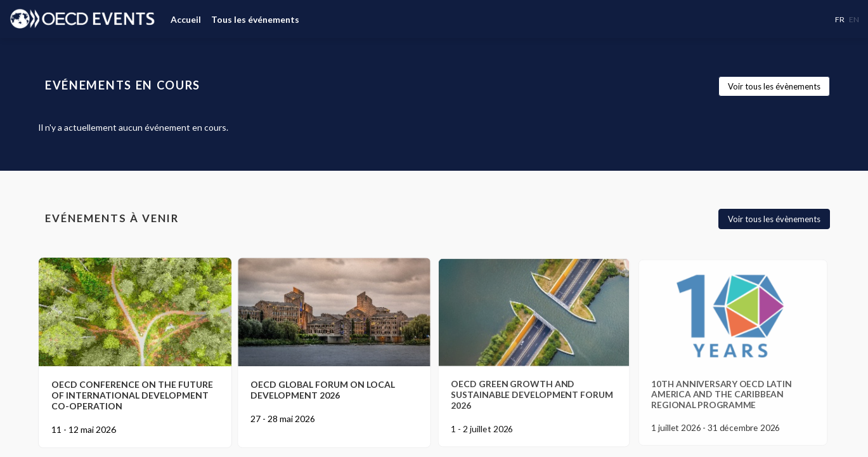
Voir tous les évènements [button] (774, 86)
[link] (186, 19)
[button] (840, 19)
